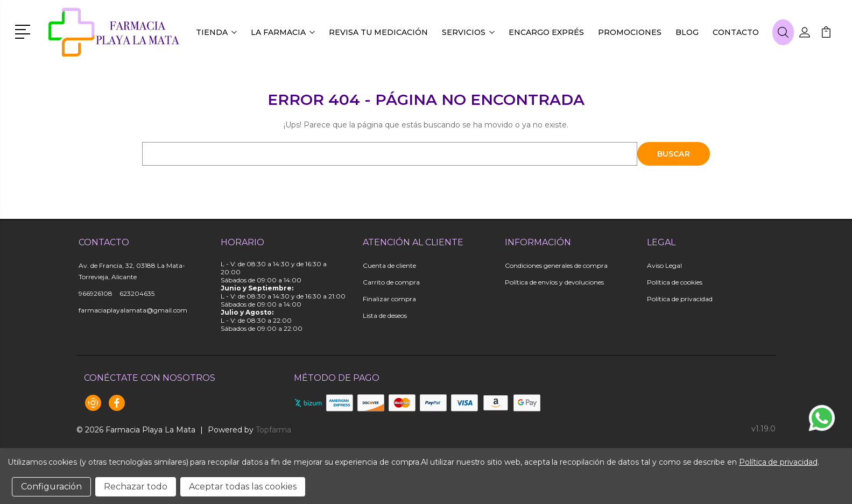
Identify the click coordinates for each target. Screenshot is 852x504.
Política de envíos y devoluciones (554, 282)
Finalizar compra (389, 299)
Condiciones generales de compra (556, 265)
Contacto (736, 32)
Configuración (51, 487)
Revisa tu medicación (378, 32)
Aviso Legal (664, 265)
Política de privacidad (680, 299)
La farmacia (283, 32)
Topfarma (273, 430)
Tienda (216, 32)
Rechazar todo (136, 487)
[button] (24, 31)
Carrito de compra (391, 282)
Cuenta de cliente (389, 265)
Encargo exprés (546, 32)
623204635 (137, 293)
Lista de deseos (385, 315)
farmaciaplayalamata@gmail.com (133, 310)
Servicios (468, 32)
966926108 (96, 293)
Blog (687, 32)
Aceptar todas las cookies (243, 487)
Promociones (630, 32)
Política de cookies (675, 282)
